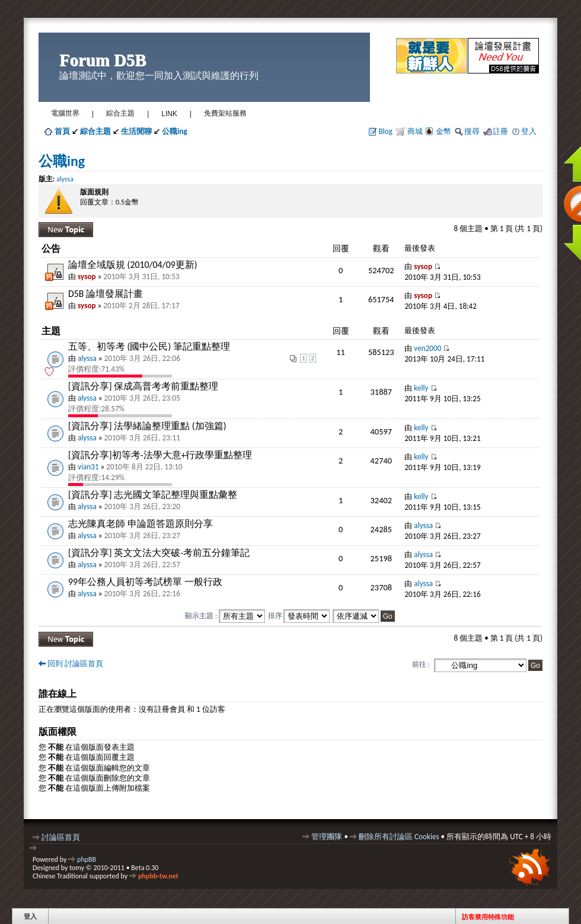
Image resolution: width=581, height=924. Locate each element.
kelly (421, 388)
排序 (299, 616)
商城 (414, 131)
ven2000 (427, 348)
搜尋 (472, 131)
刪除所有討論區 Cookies (399, 837)
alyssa (65, 179)
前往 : (421, 664)
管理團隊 (327, 837)
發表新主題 (66, 230)
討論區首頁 (61, 837)
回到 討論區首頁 (75, 664)
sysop (87, 276)
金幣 (443, 131)
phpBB (87, 859)
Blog (386, 131)
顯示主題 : (225, 616)
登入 (529, 131)
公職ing (62, 161)
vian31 (88, 467)
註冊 (500, 131)
